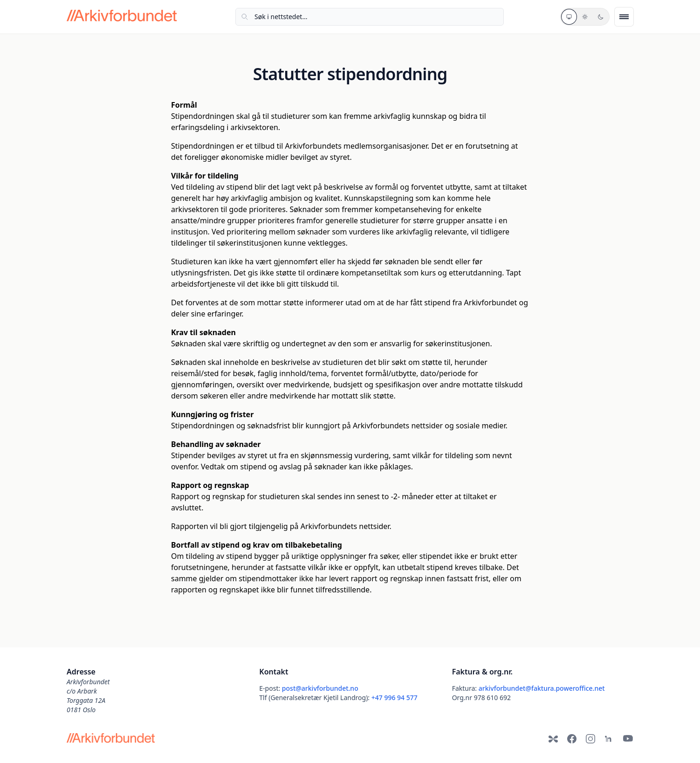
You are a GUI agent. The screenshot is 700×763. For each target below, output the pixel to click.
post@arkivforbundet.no (320, 688)
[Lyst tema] (585, 17)
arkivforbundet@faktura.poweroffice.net (542, 688)
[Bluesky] (553, 739)
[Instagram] (590, 739)
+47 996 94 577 (395, 698)
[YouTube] (628, 739)
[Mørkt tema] (601, 17)
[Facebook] (572, 739)
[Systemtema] (569, 17)
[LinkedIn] (609, 739)
